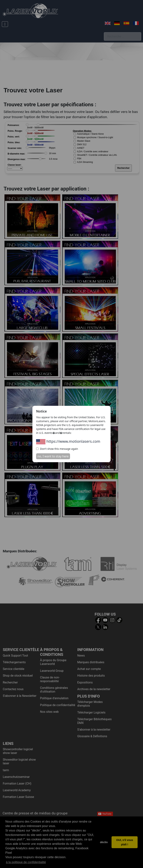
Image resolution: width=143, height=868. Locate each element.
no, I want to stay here (53, 456)
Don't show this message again (57, 449)
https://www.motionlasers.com (68, 441)
